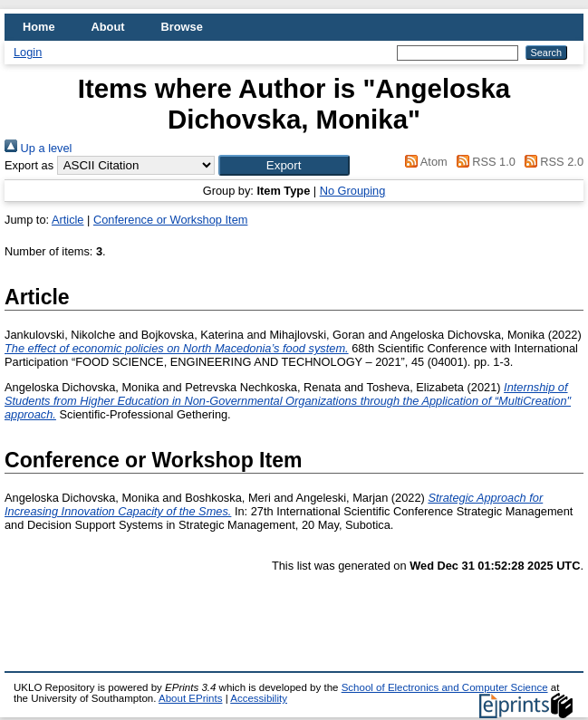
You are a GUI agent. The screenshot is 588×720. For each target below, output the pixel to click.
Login (28, 52)
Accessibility (259, 698)
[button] (284, 165)
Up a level (38, 148)
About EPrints (190, 698)
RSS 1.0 (483, 162)
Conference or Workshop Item (170, 220)
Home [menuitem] (39, 27)
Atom (424, 162)
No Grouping (353, 191)
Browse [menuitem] (182, 27)
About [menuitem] (108, 27)
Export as (29, 165)
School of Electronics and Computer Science (445, 687)
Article (68, 220)
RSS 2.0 (551, 162)
